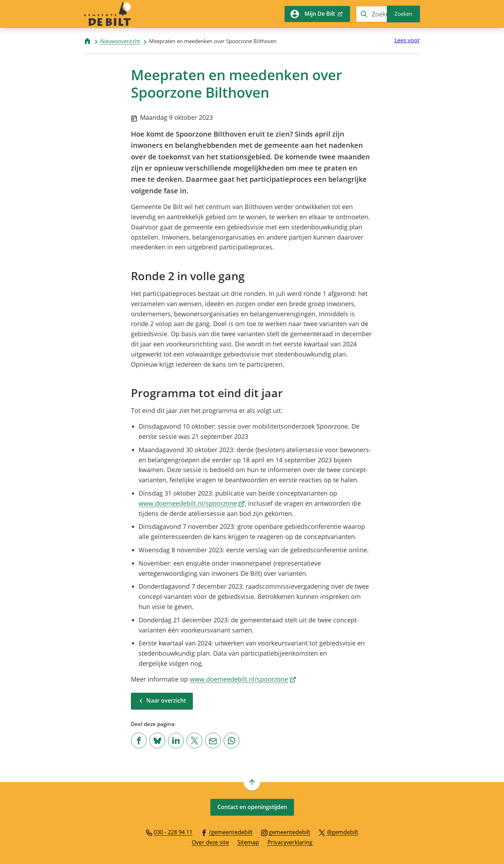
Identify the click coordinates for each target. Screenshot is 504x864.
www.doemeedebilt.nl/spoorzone (192, 503)
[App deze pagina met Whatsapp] (232, 741)
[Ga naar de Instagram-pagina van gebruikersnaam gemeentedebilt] (286, 832)
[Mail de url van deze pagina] (213, 741)
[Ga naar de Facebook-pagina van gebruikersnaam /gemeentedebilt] (227, 832)
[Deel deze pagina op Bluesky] (157, 741)
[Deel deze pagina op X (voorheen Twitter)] (194, 741)
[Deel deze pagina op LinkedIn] (176, 741)
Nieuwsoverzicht (120, 41)
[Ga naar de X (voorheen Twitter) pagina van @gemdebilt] (339, 832)
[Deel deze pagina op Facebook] (139, 741)
